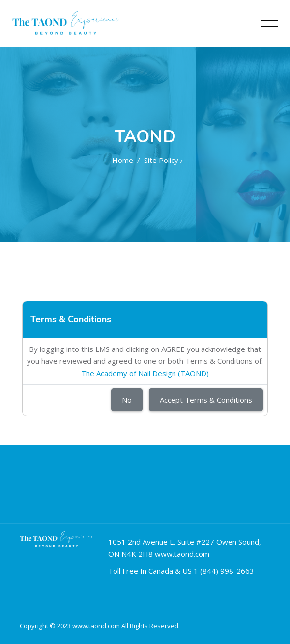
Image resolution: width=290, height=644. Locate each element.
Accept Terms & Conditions (206, 400)
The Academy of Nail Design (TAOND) (145, 373)
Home (123, 160)
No (127, 400)
